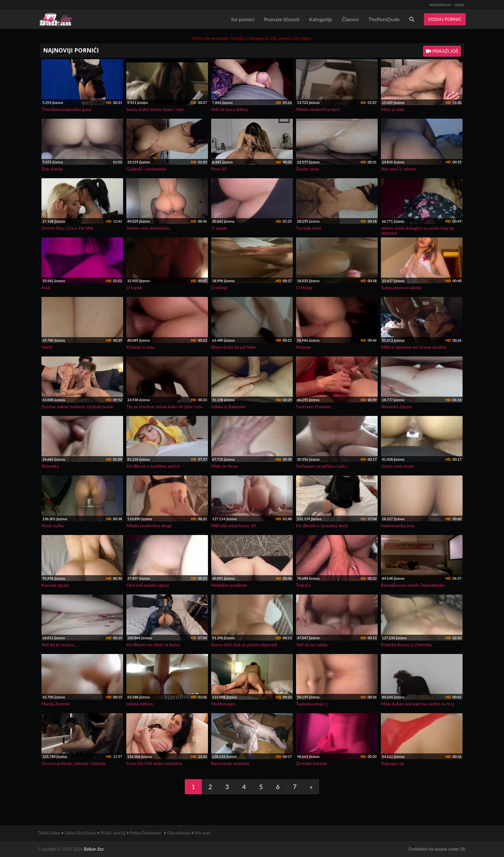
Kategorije (321, 19)
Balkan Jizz (94, 849)
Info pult (203, 833)
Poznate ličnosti (282, 19)
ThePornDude (384, 19)
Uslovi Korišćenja (81, 833)
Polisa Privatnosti (146, 833)
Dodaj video (49, 833)
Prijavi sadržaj (113, 833)
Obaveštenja (179, 833)
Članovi (350, 19)
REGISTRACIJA (440, 5)
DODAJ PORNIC (445, 19)
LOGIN (459, 5)
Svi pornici (243, 19)
